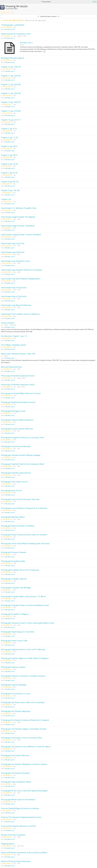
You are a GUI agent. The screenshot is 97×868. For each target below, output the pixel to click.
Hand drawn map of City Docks (14, 288)
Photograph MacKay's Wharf (13, 517)
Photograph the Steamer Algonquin (16, 711)
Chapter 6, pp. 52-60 (9, 164)
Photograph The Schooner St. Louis (16, 694)
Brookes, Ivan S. (10, 29)
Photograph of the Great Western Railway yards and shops (25, 543)
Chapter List (6, 199)
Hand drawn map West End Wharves (16, 305)
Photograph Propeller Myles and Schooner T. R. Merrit (23, 596)
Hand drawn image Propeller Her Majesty (18, 217)
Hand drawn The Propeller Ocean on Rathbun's (21, 314)
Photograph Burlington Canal (13, 411)
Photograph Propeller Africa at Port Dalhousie (20, 570)
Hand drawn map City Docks (13, 243)
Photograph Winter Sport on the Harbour (18, 800)
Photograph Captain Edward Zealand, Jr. (18, 420)
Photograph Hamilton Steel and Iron (16, 473)
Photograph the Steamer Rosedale (15, 773)
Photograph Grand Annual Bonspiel (16, 446)
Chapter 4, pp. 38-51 (9, 146)
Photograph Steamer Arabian (13, 667)
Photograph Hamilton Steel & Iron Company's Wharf (23, 464)
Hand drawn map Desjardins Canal (15, 261)
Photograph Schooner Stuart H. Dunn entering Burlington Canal (28, 623)
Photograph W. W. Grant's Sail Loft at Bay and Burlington (24, 791)
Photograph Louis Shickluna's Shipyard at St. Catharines (24, 508)
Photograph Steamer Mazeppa (14, 685)
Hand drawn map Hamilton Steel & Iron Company (21, 270)
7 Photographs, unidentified (13, 25)
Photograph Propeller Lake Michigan (16, 588)
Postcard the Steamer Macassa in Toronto (18, 826)
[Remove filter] (12, 12)
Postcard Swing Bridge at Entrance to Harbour (20, 808)
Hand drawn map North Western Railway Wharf (21, 279)
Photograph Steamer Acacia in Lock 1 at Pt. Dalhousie (23, 649)
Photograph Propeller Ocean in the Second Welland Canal (25, 605)
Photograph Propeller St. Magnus (15, 614)
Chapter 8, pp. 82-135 (10, 182)
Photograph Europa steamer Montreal (17, 429)
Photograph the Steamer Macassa (15, 755)
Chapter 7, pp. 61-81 (9, 173)
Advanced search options (49, 16)
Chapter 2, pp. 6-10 (9, 129)
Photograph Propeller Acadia (13, 561)
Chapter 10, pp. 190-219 (11, 67)
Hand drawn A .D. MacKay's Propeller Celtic (19, 208)
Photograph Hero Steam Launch (14, 482)
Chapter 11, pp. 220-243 (11, 76)
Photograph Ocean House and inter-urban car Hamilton (24, 535)
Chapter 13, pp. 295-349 (11, 93)
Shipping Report (8, 844)
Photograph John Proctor (12, 491)
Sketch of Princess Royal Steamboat (16, 861)
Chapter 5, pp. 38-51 (9, 155)
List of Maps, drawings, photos (14, 345)
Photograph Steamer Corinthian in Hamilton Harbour (23, 676)
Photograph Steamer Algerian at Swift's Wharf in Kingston (25, 658)
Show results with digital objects (36, 20)
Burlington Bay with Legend (12, 58)
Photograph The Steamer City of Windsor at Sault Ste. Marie (26, 747)
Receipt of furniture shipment (13, 835)
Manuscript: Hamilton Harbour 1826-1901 (18, 354)
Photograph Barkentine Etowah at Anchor (18, 402)
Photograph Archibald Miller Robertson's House (21, 393)
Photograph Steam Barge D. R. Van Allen (18, 632)
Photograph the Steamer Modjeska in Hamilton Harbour (24, 764)
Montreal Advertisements (12, 367)
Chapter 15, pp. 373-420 (11, 111)
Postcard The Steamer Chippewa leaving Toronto (21, 817)
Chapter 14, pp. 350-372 (11, 102)
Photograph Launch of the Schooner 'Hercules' (20, 499)
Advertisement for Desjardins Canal (16, 34)
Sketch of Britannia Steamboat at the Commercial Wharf (24, 853)
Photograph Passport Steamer (14, 552)
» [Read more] (44, 51)
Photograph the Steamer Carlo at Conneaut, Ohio (21, 738)
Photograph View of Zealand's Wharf (16, 782)
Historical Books (8, 323)
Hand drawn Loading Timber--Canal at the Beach (21, 235)
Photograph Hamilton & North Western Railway (21, 455)
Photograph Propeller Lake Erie (14, 579)
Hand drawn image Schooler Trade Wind (18, 226)
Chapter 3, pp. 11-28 (9, 137)
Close (95, 2)
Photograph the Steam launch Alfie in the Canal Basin (23, 702)
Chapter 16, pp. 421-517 (11, 120)
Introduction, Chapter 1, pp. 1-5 (14, 336)
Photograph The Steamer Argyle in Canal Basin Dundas (24, 729)
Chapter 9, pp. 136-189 (10, 190)
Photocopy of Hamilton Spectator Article (18, 376)
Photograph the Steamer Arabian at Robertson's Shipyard (25, 720)
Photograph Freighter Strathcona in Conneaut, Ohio (23, 438)
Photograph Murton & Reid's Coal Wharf (18, 526)
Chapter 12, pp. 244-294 (11, 84)
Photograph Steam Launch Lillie (14, 641)
